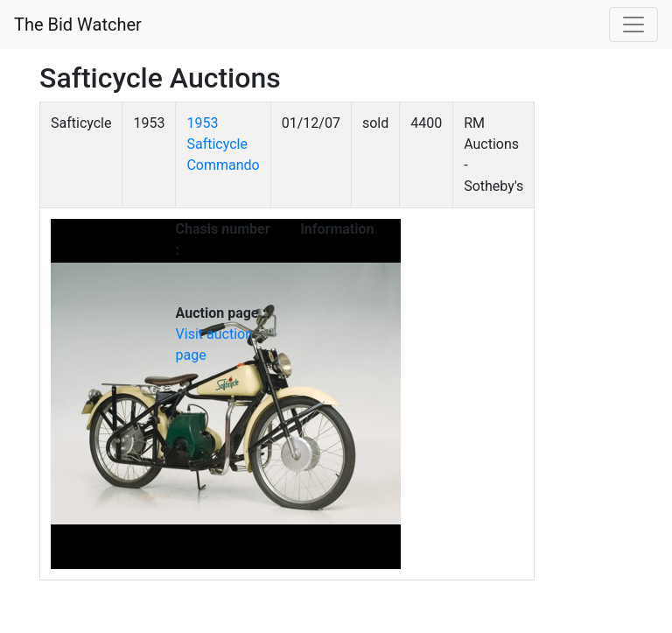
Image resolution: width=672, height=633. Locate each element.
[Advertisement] (568, 364)
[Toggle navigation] (633, 25)
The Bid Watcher (78, 25)
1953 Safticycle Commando (223, 144)
